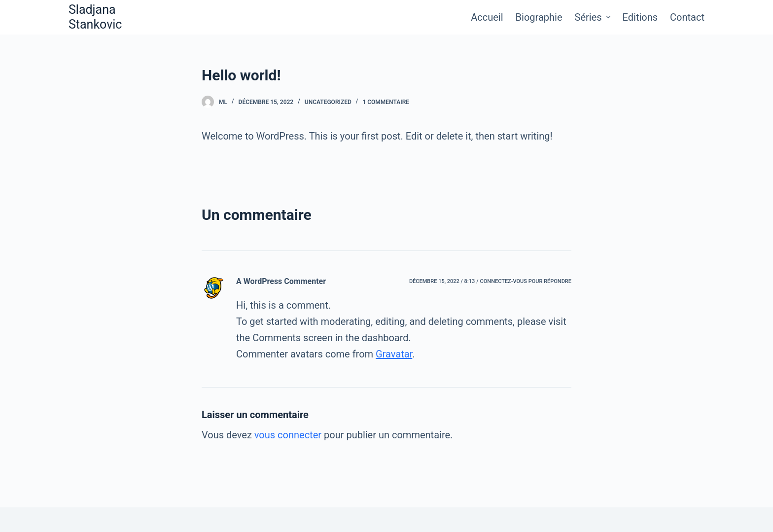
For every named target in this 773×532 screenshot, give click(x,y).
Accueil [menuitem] (487, 17)
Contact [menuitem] (687, 17)
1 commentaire (386, 102)
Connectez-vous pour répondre (526, 281)
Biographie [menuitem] (539, 17)
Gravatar (394, 354)
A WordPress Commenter (281, 281)
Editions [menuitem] (640, 17)
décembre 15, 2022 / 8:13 (442, 281)
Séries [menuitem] (594, 17)
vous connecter (288, 435)
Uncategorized (328, 102)
